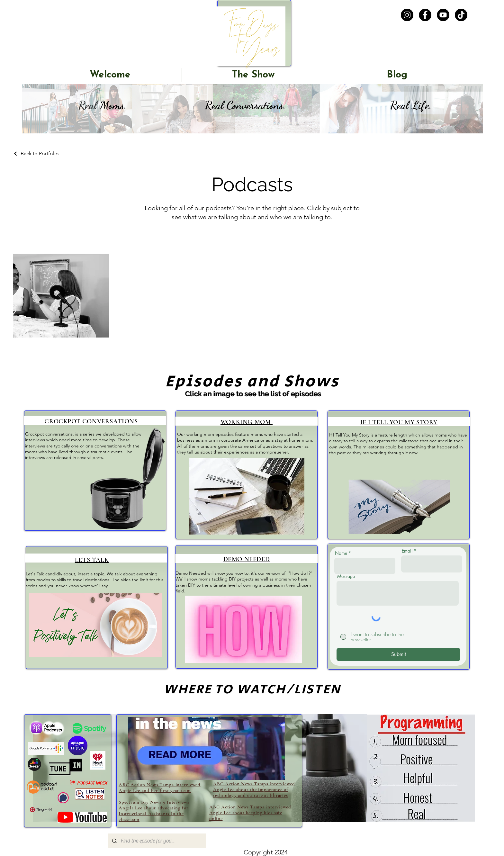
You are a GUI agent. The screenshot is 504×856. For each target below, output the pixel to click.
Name (341, 553)
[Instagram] (407, 15)
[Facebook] (425, 15)
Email (407, 551)
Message (346, 576)
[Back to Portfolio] (36, 153)
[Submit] (398, 654)
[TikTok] (461, 15)
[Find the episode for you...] (156, 841)
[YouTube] (443, 15)
